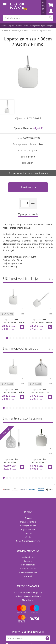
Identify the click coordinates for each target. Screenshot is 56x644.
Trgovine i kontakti (15, 26)
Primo (32, 157)
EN (43, 9)
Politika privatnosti (28, 569)
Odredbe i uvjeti (28, 565)
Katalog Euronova (28, 526)
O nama (4, 26)
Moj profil (28, 576)
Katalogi (28, 533)
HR (43, 6)
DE (43, 12)
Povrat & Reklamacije (28, 572)
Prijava (49, 14)
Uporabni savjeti (47, 26)
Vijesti (26, 26)
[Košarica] (50, 5)
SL (43, 3)
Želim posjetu (35, 26)
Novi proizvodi (28, 557)
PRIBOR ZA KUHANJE (13, 31)
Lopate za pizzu (46, 31)
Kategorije (28, 561)
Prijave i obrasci (28, 529)
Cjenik (28, 537)
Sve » (51, 279)
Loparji (30, 163)
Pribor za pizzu (30, 31)
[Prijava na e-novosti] (47, 638)
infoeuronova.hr (32, 541)
